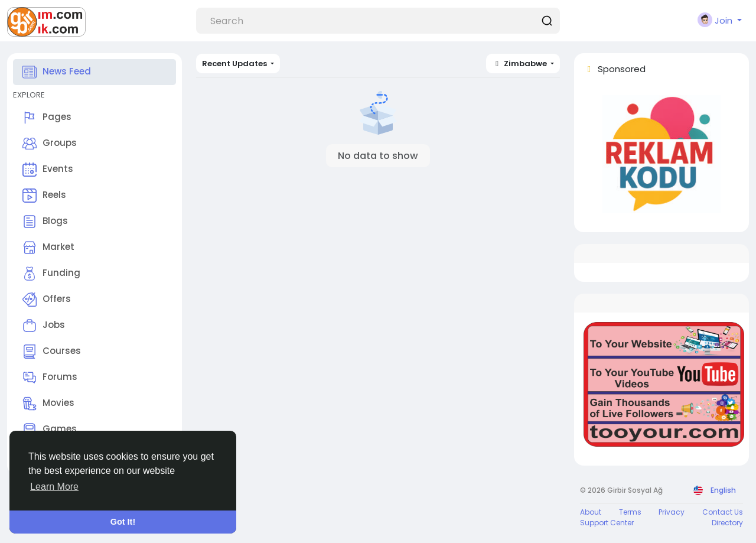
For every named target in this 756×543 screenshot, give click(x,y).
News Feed (57, 72)
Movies (48, 404)
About (591, 512)
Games (50, 430)
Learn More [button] (54, 487)
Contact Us (723, 512)
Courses (52, 352)
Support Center (607, 523)
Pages (47, 118)
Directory (727, 523)
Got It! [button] (123, 522)
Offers (47, 300)
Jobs (44, 326)
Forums (50, 378)
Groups (50, 144)
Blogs (45, 222)
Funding (51, 274)
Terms (630, 512)
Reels (44, 196)
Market (48, 248)
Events (48, 170)
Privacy (672, 512)
